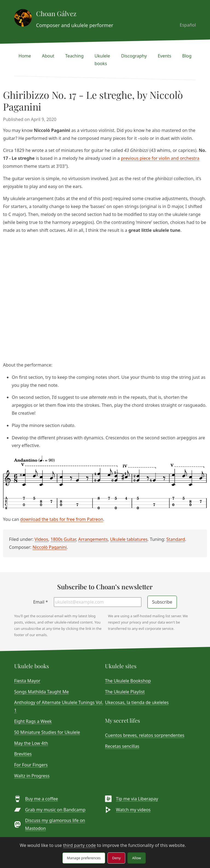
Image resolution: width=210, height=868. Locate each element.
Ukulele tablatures (129, 539)
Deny (116, 858)
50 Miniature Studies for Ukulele (47, 732)
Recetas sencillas (122, 746)
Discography (134, 56)
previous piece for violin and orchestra (160, 158)
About (48, 56)
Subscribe (162, 602)
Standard (176, 539)
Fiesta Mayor (27, 681)
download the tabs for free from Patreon (62, 519)
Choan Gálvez (56, 13)
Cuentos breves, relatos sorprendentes (145, 735)
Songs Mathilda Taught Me (42, 692)
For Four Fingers (31, 765)
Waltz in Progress (32, 776)
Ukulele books (102, 60)
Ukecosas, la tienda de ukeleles (137, 702)
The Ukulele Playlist (125, 692)
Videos (41, 539)
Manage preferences (84, 858)
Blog (187, 56)
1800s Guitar (63, 539)
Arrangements (93, 539)
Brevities (23, 754)
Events (164, 56)
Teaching (75, 56)
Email (40, 602)
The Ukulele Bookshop (128, 681)
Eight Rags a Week (33, 721)
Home (25, 56)
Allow (136, 858)
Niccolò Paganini (50, 547)
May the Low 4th (31, 743)
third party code (79, 845)
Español (188, 25)
